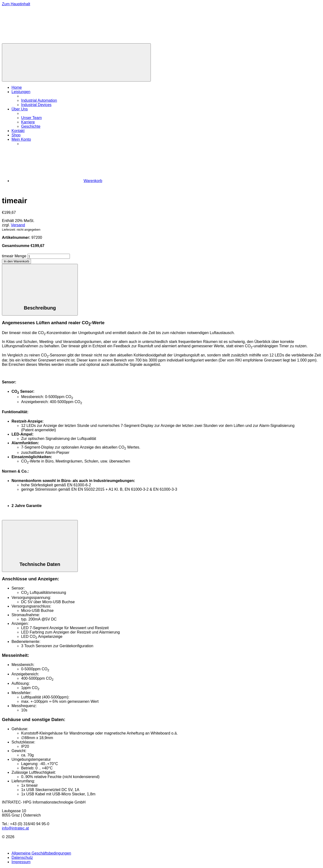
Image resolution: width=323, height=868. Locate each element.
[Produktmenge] (49, 256)
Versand (18, 225)
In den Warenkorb (16, 261)
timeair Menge (14, 256)
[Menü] (76, 62)
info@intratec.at (15, 828)
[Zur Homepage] (38, 41)
